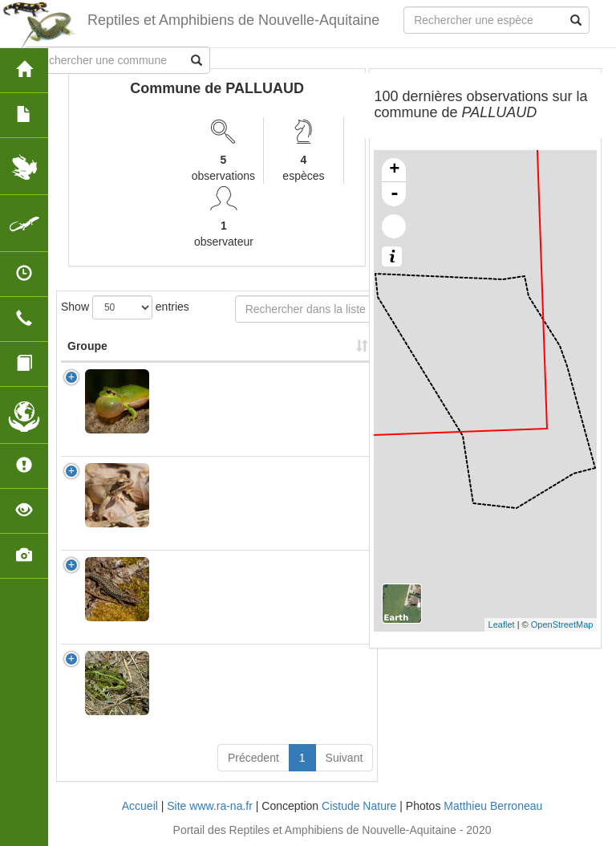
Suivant (344, 758)
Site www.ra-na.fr (210, 806)
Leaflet (502, 624)
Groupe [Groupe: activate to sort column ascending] (87, 346)
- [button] (395, 194)
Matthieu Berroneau (493, 806)
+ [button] (394, 170)
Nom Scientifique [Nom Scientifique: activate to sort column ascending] (208, 346)
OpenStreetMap (562, 624)
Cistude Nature (359, 806)
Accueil (140, 806)
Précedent (253, 758)
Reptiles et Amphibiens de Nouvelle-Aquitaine (233, 20)
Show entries (125, 307)
